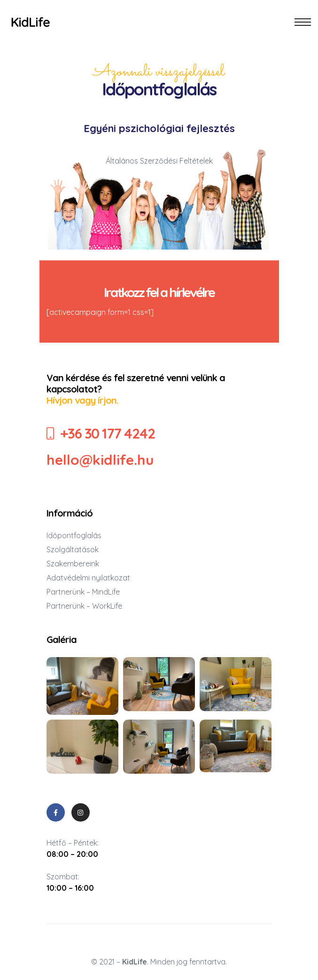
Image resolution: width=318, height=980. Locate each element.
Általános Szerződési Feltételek (159, 161)
